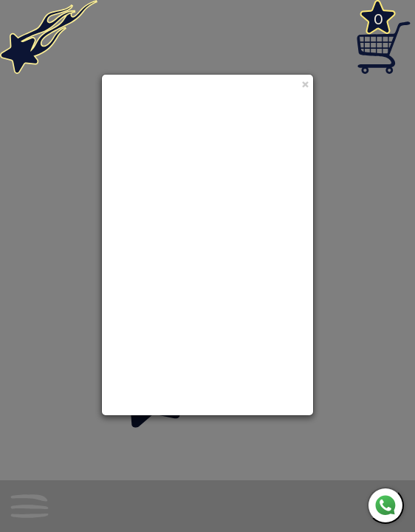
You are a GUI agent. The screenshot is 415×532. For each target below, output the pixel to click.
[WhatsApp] (385, 505)
